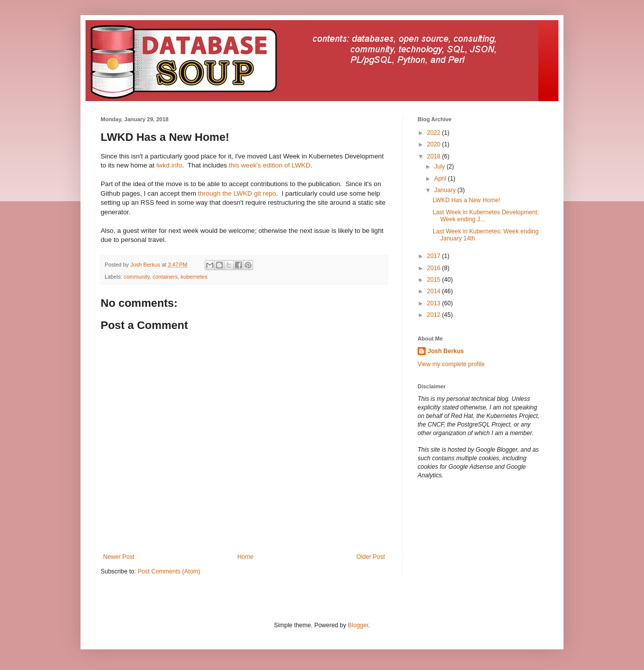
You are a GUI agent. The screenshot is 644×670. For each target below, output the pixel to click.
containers (165, 277)
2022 (435, 133)
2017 (435, 256)
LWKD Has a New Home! (466, 200)
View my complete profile (451, 364)
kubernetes (194, 277)
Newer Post (119, 557)
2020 (435, 144)
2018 (435, 156)
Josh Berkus (446, 351)
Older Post (371, 557)
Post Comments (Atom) (169, 571)
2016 (435, 268)
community (137, 277)
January (446, 190)
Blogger (358, 625)
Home (246, 557)
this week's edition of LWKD (270, 165)
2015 (435, 280)
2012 (435, 315)
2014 (435, 291)
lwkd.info (169, 165)
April (441, 179)
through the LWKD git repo (236, 193)
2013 (435, 303)
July (440, 166)
